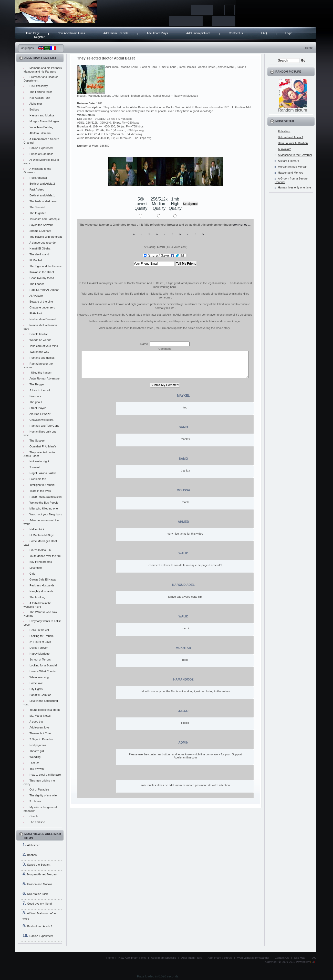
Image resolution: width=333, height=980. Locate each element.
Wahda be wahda (40, 340)
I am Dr (34, 763)
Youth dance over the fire (45, 556)
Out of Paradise (39, 789)
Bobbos (34, 109)
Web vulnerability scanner (253, 958)
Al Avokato (36, 296)
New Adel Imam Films (71, 33)
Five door (35, 396)
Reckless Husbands (42, 585)
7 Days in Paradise (41, 739)
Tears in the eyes (40, 491)
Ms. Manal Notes (40, 716)
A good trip (36, 722)
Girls (32, 574)
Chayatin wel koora (41, 420)
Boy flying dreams (41, 562)
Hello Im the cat (39, 630)
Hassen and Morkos (42, 115)
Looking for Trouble (41, 636)
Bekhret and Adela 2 (42, 184)
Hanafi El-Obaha (40, 248)
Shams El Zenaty (40, 231)
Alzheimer (36, 104)
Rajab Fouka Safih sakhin (45, 497)
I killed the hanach (41, 373)
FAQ (264, 33)
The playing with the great (46, 237)
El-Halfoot (36, 313)
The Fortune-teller (41, 92)
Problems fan (38, 479)
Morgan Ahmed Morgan (44, 121)
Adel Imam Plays (157, 33)
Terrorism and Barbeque (45, 219)
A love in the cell (40, 390)
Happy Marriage (39, 654)
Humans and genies (42, 358)
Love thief (36, 568)
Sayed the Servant (41, 225)
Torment (35, 467)
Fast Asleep (37, 189)
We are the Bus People (44, 503)
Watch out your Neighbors (46, 514)
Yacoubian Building (41, 127)
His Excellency (39, 86)
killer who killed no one (44, 508)
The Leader (37, 284)
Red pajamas (38, 745)
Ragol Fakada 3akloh (43, 473)
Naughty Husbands (41, 591)
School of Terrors (40, 659)
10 (200, 236)
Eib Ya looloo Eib (40, 550)
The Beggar (37, 384)
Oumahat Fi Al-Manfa (43, 446)
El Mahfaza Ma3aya (42, 535)
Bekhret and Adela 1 (42, 195)
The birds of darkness (43, 201)
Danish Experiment (41, 148)
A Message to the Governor (295, 155)
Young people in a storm (45, 710)
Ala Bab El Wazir (40, 414)
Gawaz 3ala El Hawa (43, 579)
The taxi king (37, 597)
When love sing (39, 677)
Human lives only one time (294, 187)
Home (309, 48)
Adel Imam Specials (116, 33)
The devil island (39, 254)
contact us (240, 225)
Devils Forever (39, 648)
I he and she (37, 822)
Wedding (35, 757)
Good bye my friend (42, 278)
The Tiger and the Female (46, 266)
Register (39, 37)
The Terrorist (37, 207)
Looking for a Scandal (43, 665)
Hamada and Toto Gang (44, 426)
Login (289, 33)
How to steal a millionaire (45, 775)
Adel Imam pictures (198, 33)
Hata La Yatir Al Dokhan (44, 290)
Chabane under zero (42, 307)
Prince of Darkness (41, 154)
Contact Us (236, 33)
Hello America (38, 178)
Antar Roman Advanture (44, 378)
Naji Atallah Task (40, 98)
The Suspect (37, 441)
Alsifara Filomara (40, 133)
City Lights (36, 689)
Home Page (32, 33)
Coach (34, 816)
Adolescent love (39, 727)
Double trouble (39, 334)
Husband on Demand (43, 319)
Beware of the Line (41, 302)
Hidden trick (37, 529)
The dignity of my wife (43, 795)
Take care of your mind (44, 346)
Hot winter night (39, 461)
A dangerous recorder (43, 243)
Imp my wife (37, 769)
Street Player (38, 408)
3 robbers (35, 801)
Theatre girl (37, 751)
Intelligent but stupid (42, 485)
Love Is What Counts (43, 671)
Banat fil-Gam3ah (40, 695)
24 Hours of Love (40, 642)
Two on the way (39, 352)
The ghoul (36, 402)
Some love (36, 683)
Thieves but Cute (40, 733)
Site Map (300, 958)
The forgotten (38, 213)
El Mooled (36, 260)
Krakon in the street (42, 272)
